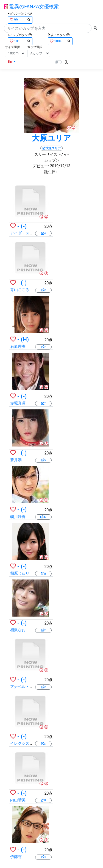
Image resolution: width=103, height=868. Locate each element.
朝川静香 (18, 517)
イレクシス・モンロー (29, 743)
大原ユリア (51, 138)
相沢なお (18, 630)
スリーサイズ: (46, 154)
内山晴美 (18, 800)
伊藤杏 (16, 857)
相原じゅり (20, 573)
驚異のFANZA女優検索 (31, 7)
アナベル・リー (24, 687)
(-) (24, 226)
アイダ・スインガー (27, 233)
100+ (60, 41)
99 (20, 20)
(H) (25, 339)
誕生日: (50, 172)
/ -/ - (65, 154)
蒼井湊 (16, 460)
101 (20, 41)
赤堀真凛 (18, 403)
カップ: (50, 160)
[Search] (48, 28)
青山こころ (20, 290)
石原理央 (18, 346)
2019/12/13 (60, 166)
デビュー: (41, 166)
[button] (12, 62)
